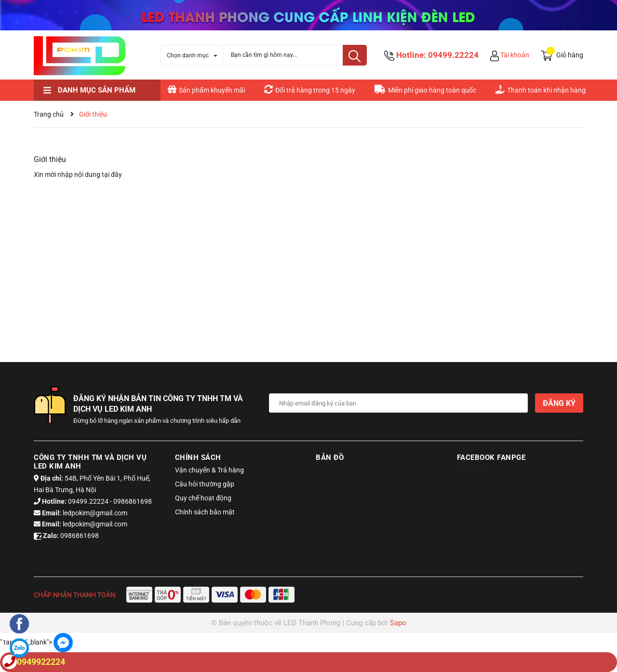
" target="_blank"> (36, 642)
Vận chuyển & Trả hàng (209, 470)
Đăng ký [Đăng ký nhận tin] (559, 403)
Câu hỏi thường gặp (205, 484)
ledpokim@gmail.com (95, 513)
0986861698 (133, 501)
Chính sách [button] (198, 457)
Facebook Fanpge (491, 457)
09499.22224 (453, 55)
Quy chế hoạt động (203, 498)
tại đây (112, 175)
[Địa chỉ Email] (399, 403)
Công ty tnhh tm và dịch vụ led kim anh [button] (90, 462)
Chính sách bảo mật (205, 512)
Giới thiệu (50, 159)
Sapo (398, 623)
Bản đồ (330, 457)
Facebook (472, 470)
